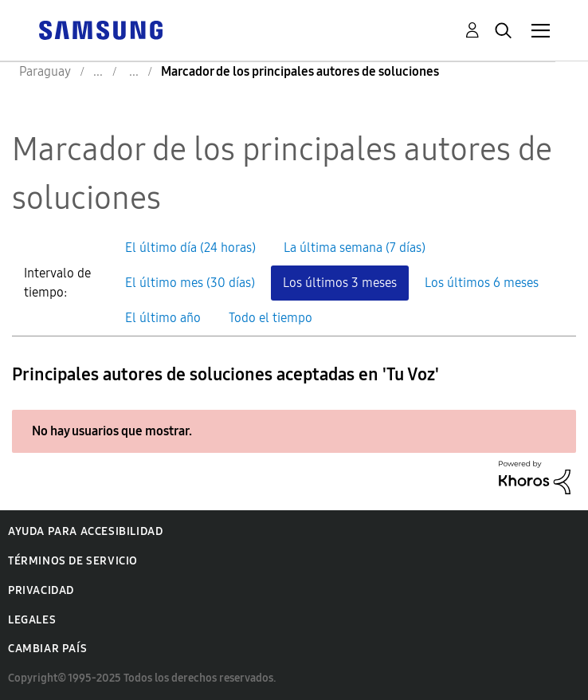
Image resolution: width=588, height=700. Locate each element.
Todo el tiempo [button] (270, 318)
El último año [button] (163, 318)
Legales (32, 620)
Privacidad (41, 590)
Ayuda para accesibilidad (85, 531)
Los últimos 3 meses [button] (340, 283)
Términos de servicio (73, 561)
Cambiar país (47, 649)
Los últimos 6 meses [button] (482, 283)
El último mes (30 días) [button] (190, 283)
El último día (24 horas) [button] (190, 248)
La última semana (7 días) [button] (355, 248)
